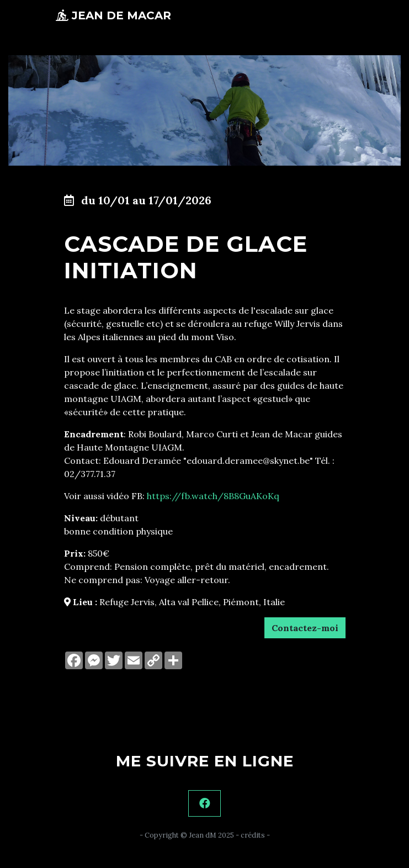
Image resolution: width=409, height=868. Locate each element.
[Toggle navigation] (338, 15)
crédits (253, 835)
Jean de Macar (113, 15)
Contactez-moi (305, 628)
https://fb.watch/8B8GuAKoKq (213, 496)
